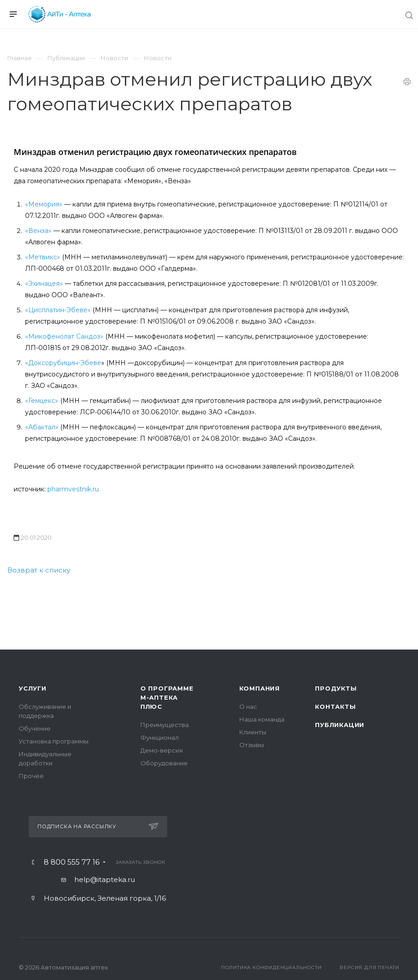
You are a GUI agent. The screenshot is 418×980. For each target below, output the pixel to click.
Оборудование (164, 763)
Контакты (335, 707)
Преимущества (165, 725)
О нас (248, 707)
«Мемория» (44, 204)
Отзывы (252, 745)
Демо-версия (162, 750)
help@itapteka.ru (105, 879)
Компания (260, 688)
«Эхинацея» (44, 284)
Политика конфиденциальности (271, 967)
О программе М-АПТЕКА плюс (167, 697)
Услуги (33, 688)
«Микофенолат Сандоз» (64, 336)
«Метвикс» (44, 257)
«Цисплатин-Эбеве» (58, 310)
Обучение (35, 728)
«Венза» (38, 231)
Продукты (336, 688)
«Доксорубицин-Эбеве (63, 363)
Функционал (160, 738)
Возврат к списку (39, 570)
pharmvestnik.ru (73, 489)
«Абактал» (42, 427)
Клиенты (253, 732)
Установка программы (54, 741)
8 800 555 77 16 (72, 862)
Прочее (31, 776)
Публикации (340, 725)
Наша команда (262, 719)
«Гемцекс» (42, 401)
